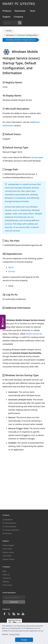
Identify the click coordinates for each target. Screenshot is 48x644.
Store (33, 11)
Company (18, 17)
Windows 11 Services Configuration (22, 35)
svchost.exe (14, 184)
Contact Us (7, 578)
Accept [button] (24, 640)
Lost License (7, 549)
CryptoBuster (8, 520)
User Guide (7, 556)
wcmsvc (12, 271)
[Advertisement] (24, 338)
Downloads (20, 11)
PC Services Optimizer (11, 530)
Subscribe (14, 602)
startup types (37, 157)
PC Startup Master (10, 526)
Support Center (8, 559)
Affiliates (6, 582)
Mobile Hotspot (33, 381)
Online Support (8, 545)
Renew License (8, 552)
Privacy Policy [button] (14, 634)
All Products (7, 533)
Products (7, 11)
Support (6, 17)
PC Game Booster (9, 523)
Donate (3, 322)
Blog (4, 571)
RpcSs (11, 267)
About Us (6, 575)
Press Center (7, 585)
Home (9, 31)
